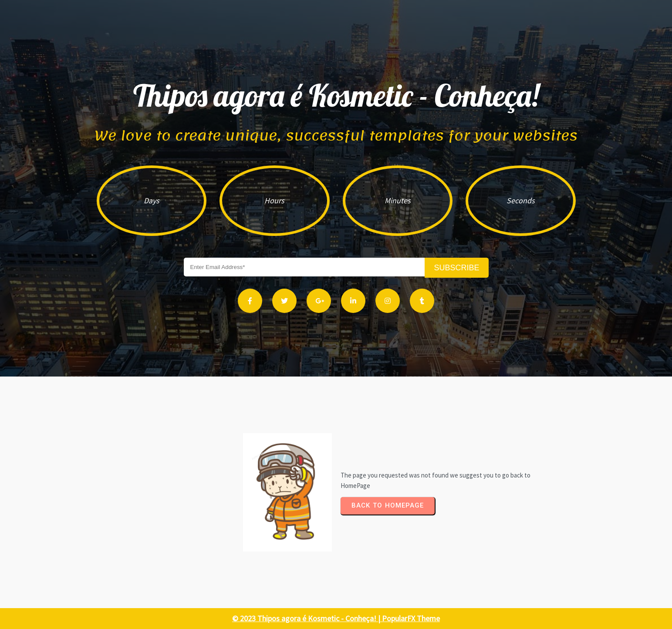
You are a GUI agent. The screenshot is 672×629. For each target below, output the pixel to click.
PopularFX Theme (411, 618)
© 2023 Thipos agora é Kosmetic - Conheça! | (307, 618)
